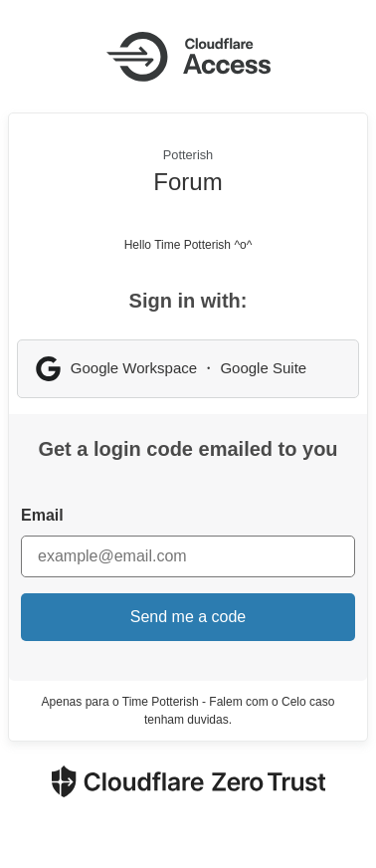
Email (42, 515)
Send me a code (188, 617)
